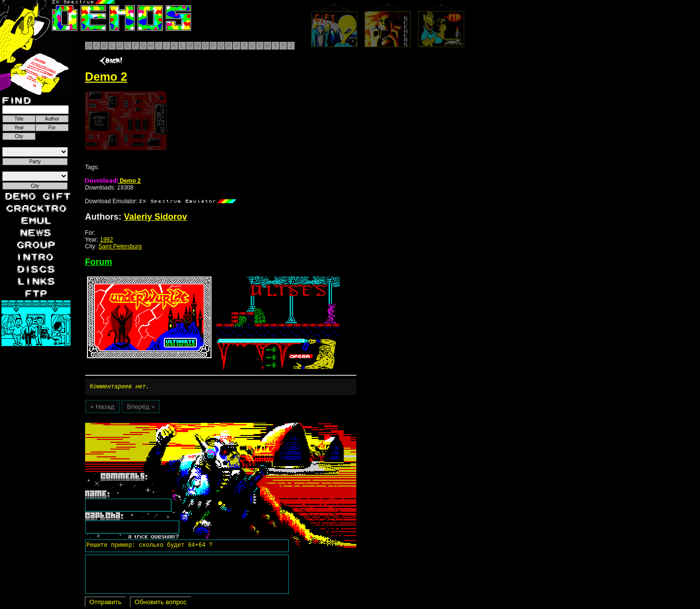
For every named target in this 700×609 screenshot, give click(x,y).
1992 (107, 240)
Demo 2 (113, 181)
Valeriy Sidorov (156, 217)
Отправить (105, 603)
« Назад (102, 408)
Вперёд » (141, 408)
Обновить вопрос (161, 603)
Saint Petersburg (120, 246)
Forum (99, 262)
